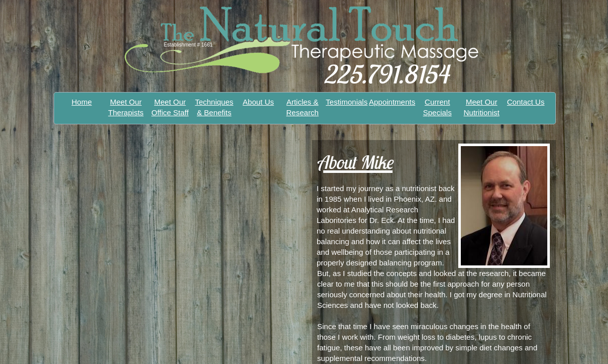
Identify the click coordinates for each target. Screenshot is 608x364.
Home (82, 102)
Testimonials (347, 102)
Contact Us (526, 102)
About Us (258, 102)
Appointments (392, 102)
